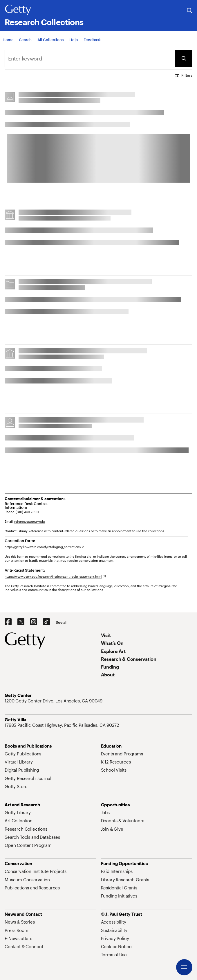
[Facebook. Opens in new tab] (8, 622)
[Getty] (18, 10)
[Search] (25, 40)
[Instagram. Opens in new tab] (34, 622)
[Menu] (184, 967)
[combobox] (90, 58)
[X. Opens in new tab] (21, 622)
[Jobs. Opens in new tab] (105, 812)
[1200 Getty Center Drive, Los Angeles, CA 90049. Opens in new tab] (54, 701)
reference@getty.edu (30, 521)
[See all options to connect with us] (62, 622)
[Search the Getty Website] (190, 11)
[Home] (8, 40)
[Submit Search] (184, 58)
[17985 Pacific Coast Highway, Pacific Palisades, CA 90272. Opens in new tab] (62, 725)
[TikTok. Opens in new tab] (46, 622)
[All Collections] (50, 40)
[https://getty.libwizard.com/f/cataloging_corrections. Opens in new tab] (45, 547)
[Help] (74, 40)
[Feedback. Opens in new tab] (92, 40)
